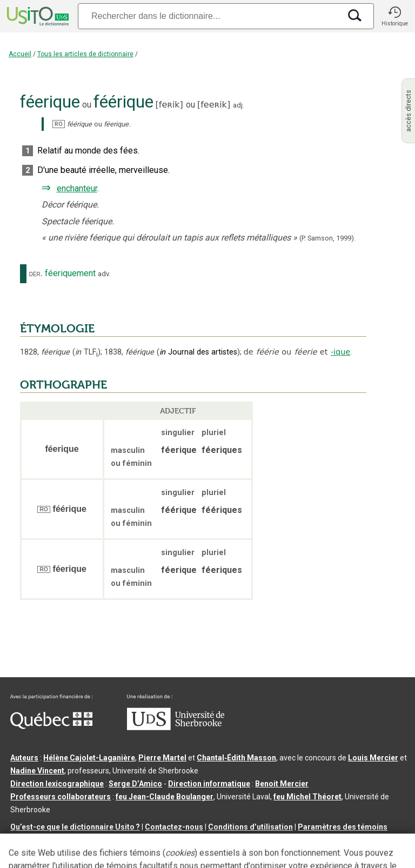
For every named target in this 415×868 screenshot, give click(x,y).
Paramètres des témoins (343, 827)
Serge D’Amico (135, 784)
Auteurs (24, 758)
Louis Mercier (373, 758)
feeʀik (214, 105)
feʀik (169, 105)
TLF (86, 352)
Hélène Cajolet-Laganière (89, 758)
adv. (104, 274)
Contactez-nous (174, 827)
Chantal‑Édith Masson (236, 758)
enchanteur (77, 188)
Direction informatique (209, 784)
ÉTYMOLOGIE (57, 329)
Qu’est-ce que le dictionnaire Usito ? (75, 827)
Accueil (20, 54)
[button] (394, 16)
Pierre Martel (162, 758)
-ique (340, 352)
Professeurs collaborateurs (61, 797)
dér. (36, 273)
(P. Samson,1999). (327, 238)
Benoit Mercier (282, 784)
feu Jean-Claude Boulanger (165, 797)
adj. (239, 105)
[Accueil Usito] (37, 16)
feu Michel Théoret (307, 797)
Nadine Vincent (37, 771)
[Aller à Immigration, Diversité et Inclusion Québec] (51, 726)
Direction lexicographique (57, 784)
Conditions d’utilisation (250, 827)
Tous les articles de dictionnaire (85, 54)
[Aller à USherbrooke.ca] (176, 727)
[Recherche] (209, 16)
